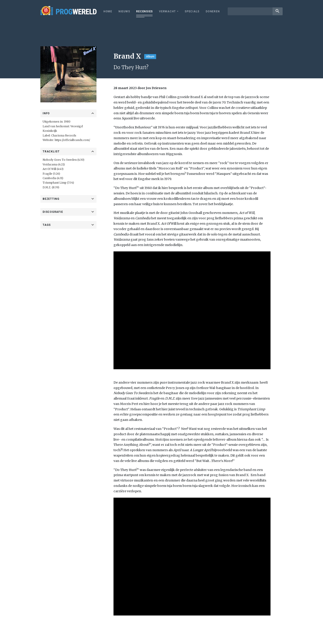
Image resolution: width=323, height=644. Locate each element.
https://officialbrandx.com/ (72, 140)
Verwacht (167, 11)
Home (108, 11)
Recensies (144, 11)
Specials (192, 11)
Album (150, 57)
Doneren (213, 11)
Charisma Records (64, 135)
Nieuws (124, 11)
